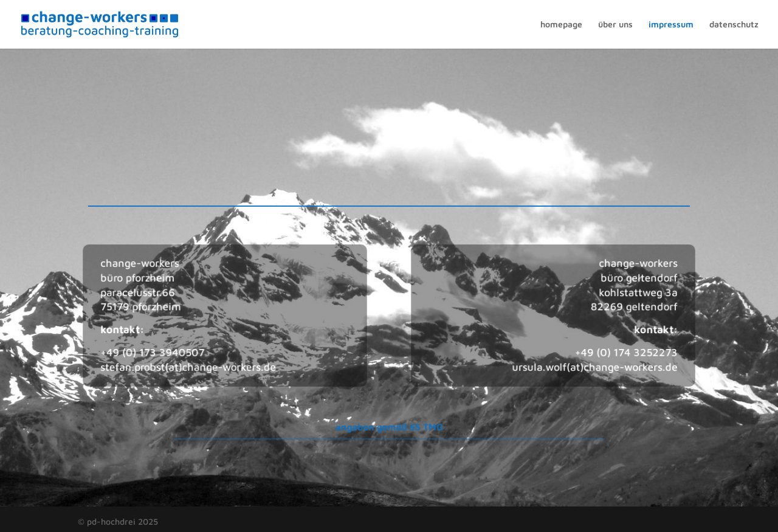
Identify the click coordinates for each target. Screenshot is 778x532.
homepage (561, 25)
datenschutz (734, 25)
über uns (615, 25)
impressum (671, 25)
